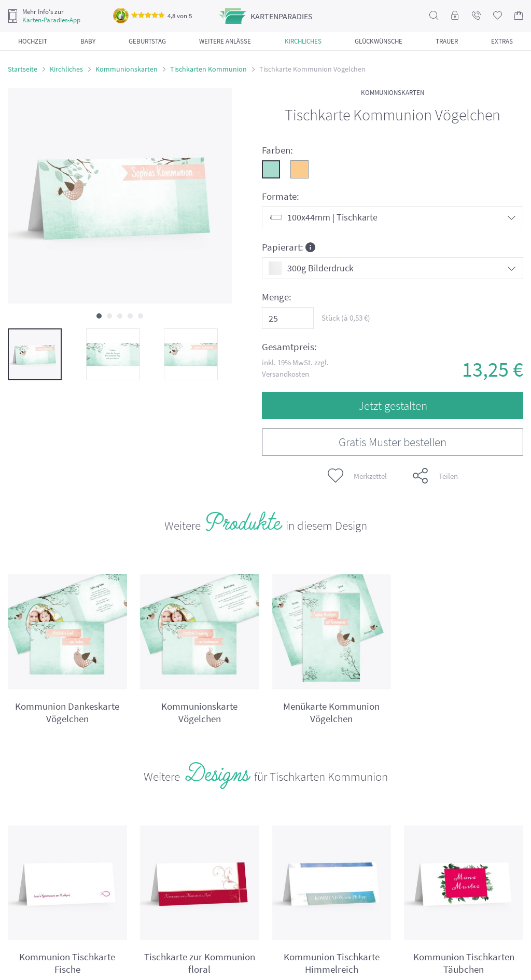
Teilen (435, 476)
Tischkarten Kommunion (208, 69)
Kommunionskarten (127, 69)
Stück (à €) (346, 318)
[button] (99, 316)
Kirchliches (66, 69)
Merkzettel (357, 476)
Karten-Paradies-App (51, 20)
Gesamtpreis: (289, 347)
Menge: (277, 297)
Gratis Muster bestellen (393, 442)
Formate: (281, 196)
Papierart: (289, 247)
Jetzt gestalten (393, 405)
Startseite (23, 69)
